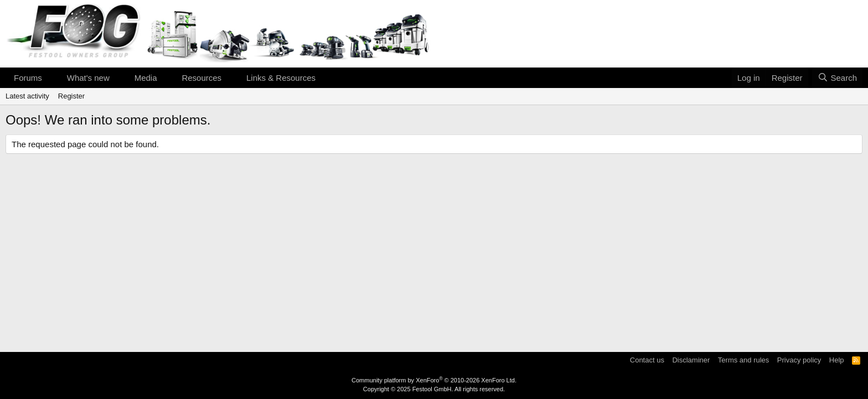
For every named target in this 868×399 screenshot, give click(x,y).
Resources (201, 78)
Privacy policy (799, 360)
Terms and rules (743, 360)
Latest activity (27, 96)
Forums (28, 78)
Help (837, 360)
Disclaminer (691, 360)
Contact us (647, 360)
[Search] (837, 78)
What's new (88, 78)
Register (71, 96)
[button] (51, 78)
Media (146, 78)
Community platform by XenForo (434, 380)
